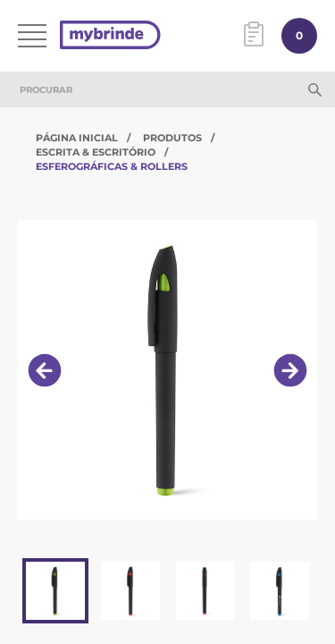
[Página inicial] (110, 36)
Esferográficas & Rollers (112, 166)
